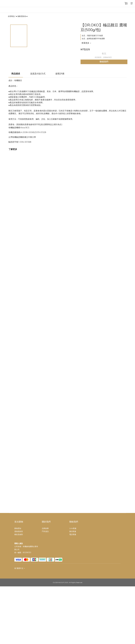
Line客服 (73, 528)
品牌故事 (45, 528)
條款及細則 (19, 534)
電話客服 (73, 534)
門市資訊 (45, 531)
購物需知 (18, 528)
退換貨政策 (19, 531)
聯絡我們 (104, 62)
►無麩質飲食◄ (22, 16)
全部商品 (11, 16)
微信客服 (73, 531)
